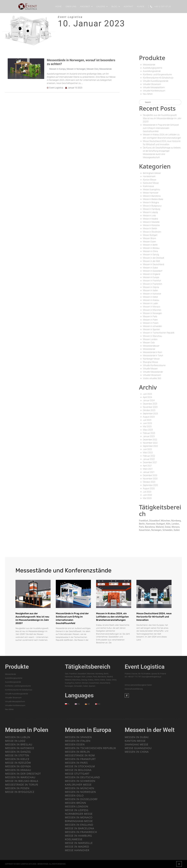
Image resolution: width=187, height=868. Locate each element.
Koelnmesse (148, 186)
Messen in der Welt (151, 261)
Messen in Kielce (150, 297)
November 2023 (150, 407)
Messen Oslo (93, 69)
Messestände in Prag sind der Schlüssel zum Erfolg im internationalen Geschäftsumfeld (161, 128)
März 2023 (148, 430)
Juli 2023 (147, 420)
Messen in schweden (152, 326)
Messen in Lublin (150, 303)
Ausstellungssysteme (153, 68)
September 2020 (150, 485)
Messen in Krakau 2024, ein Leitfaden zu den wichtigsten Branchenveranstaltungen (112, 617)
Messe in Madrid (150, 219)
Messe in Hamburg (151, 209)
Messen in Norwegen (76, 69)
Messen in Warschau (152, 336)
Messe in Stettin (150, 229)
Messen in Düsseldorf (153, 271)
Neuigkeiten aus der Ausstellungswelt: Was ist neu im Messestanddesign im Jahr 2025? (162, 118)
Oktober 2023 (149, 410)
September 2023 (150, 414)
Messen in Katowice (152, 294)
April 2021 (147, 466)
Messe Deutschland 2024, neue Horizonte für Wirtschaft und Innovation (154, 617)
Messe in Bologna (151, 203)
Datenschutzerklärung (134, 689)
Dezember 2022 (150, 440)
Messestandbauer (151, 346)
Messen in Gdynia (151, 287)
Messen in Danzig (151, 255)
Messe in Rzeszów (151, 225)
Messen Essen (149, 242)
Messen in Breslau (151, 248)
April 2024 (147, 397)
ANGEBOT (86, 7)
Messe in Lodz (149, 216)
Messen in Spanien (151, 330)
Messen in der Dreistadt (154, 258)
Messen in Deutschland (153, 264)
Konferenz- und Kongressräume (157, 74)
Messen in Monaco (152, 307)
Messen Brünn (149, 238)
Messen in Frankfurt (152, 281)
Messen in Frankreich (153, 284)
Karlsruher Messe (151, 183)
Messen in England (151, 274)
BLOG (116, 7)
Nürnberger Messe (151, 359)
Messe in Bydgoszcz (152, 206)
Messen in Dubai (150, 268)
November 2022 (150, 443)
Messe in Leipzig (150, 212)
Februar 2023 (149, 433)
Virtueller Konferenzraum (154, 91)
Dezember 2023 (150, 404)
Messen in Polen (150, 320)
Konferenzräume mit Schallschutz (158, 78)
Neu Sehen (148, 94)
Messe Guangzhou (151, 189)
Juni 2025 (147, 394)
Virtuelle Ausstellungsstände (156, 81)
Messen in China (150, 251)
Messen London (150, 339)
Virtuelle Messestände (153, 372)
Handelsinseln (149, 176)
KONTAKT (128, 6)
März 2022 (148, 453)
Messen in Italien (150, 290)
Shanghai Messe (150, 362)
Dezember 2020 (150, 475)
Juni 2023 (147, 423)
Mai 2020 (147, 498)
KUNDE (141, 6)
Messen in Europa (57, 69)
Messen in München (152, 310)
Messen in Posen (151, 323)
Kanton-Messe (150, 180)
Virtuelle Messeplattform (154, 87)
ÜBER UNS (71, 6)
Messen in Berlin (150, 245)
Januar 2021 (149, 472)
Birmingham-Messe (152, 173)
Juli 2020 (147, 492)
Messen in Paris (150, 316)
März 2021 (148, 469)
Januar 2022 (149, 459)
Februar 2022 (149, 456)
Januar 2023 (149, 436)
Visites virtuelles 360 (152, 378)
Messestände (105, 69)
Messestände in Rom (152, 352)
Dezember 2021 (150, 462)
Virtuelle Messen (150, 369)
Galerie (102, 7)
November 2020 (150, 479)
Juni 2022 (147, 449)
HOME (58, 6)
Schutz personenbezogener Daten (138, 685)
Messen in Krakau (151, 300)
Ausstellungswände (152, 71)
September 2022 (150, 446)
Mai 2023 (147, 427)
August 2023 (149, 417)
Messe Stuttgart (150, 235)
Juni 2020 (147, 495)
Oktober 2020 (149, 482)
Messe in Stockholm (152, 232)
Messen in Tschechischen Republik (159, 333)
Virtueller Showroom (152, 84)
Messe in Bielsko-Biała (153, 199)
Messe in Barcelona (152, 196)
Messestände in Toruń (153, 356)
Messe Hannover (151, 193)
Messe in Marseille (151, 222)
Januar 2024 (149, 401)
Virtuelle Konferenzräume (154, 365)
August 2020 (149, 488)
